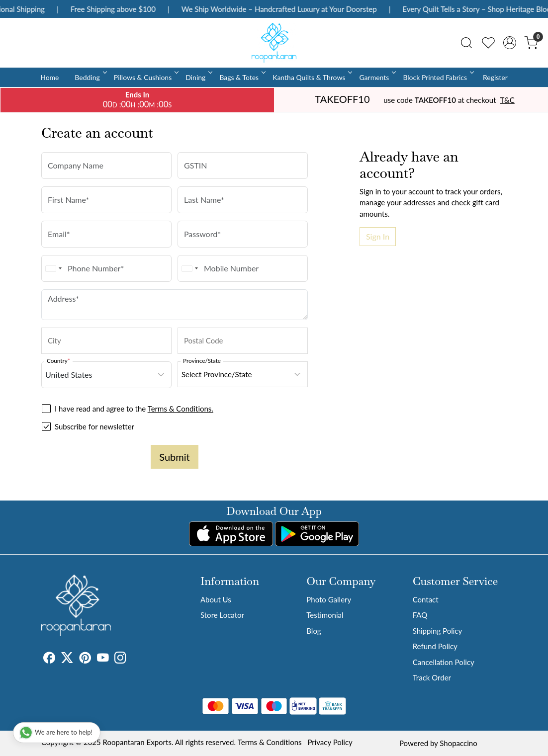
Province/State (202, 360)
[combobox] (53, 268)
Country (58, 360)
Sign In (378, 236)
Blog (314, 631)
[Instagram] (120, 659)
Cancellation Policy (444, 662)
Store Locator (222, 615)
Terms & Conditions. (181, 409)
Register (495, 77)
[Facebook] (49, 659)
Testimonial (325, 615)
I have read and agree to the (134, 409)
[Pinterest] (85, 659)
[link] (466, 43)
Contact (426, 599)
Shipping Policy (438, 631)
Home (49, 77)
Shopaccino (458, 743)
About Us (216, 599)
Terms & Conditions (270, 742)
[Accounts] (510, 43)
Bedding (90, 77)
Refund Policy (435, 646)
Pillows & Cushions (145, 77)
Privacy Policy (330, 742)
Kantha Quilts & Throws (312, 77)
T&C (507, 100)
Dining (198, 77)
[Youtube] (103, 659)
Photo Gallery (329, 599)
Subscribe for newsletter (94, 426)
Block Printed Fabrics (438, 77)
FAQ (420, 615)
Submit (174, 457)
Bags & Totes (242, 77)
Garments (377, 77)
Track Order (432, 677)
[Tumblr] (132, 659)
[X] (67, 659)
